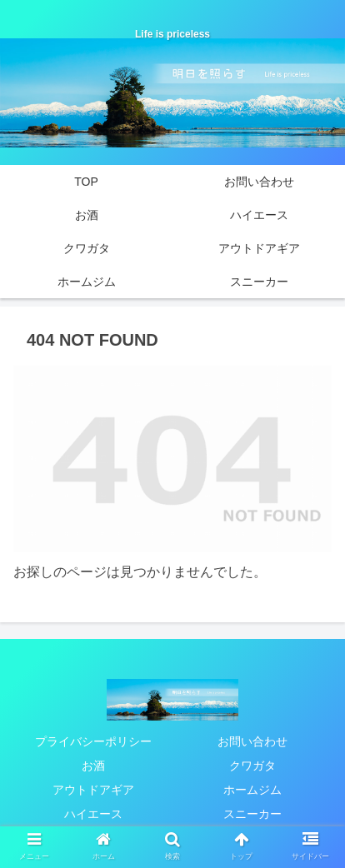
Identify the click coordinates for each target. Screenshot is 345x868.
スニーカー (252, 814)
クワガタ (252, 766)
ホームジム (252, 790)
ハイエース (93, 814)
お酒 (93, 766)
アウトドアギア (93, 790)
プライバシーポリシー (93, 741)
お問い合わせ (252, 741)
